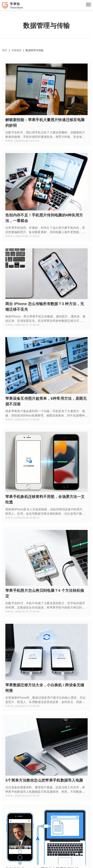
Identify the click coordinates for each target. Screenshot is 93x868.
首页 (5, 50)
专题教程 (16, 50)
